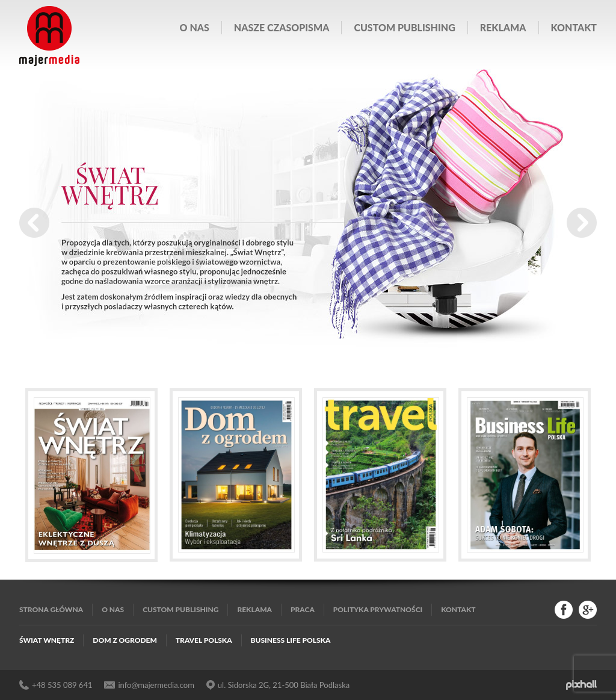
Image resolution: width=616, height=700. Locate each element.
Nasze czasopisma (282, 27)
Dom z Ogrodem (125, 640)
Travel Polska (204, 640)
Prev (34, 223)
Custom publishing (404, 27)
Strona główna (51, 609)
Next (582, 223)
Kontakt (574, 27)
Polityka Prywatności (378, 609)
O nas (195, 27)
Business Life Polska (291, 640)
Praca (303, 609)
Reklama (503, 27)
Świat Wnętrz (47, 640)
